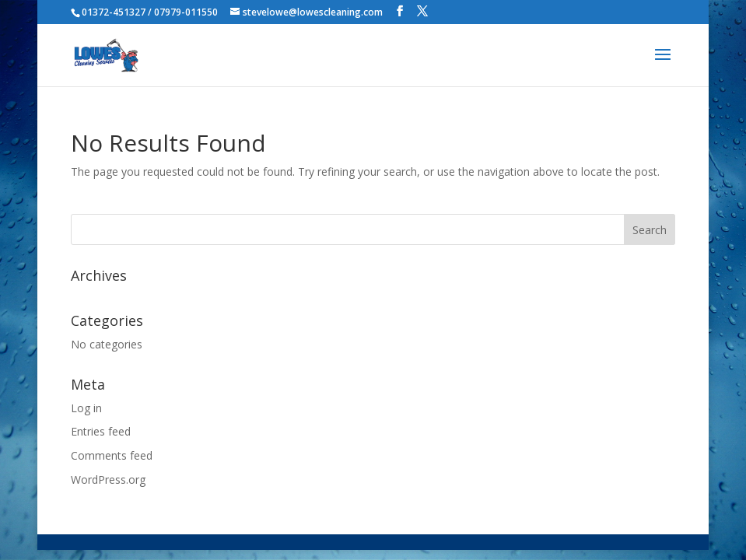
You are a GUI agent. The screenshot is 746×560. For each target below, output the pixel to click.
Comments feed (112, 455)
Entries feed (101, 431)
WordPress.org (108, 479)
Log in (86, 408)
